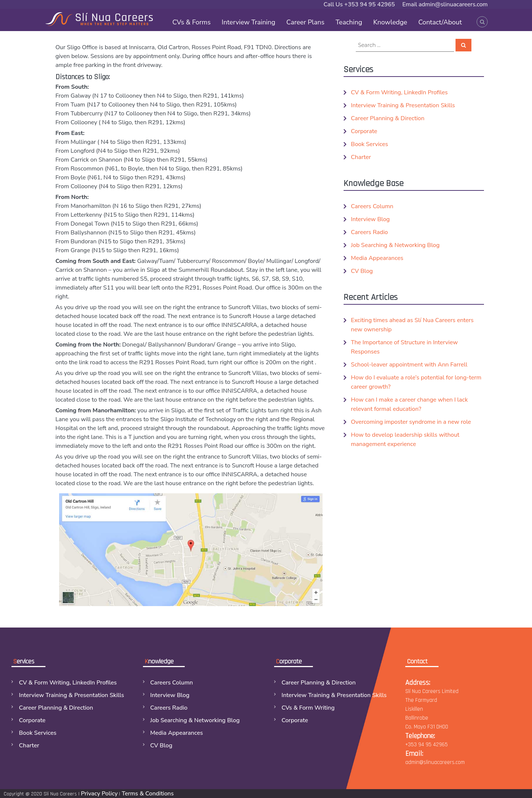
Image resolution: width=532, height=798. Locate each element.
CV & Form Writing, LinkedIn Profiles (399, 92)
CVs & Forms (191, 22)
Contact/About (440, 22)
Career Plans (305, 22)
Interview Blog (370, 219)
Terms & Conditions (148, 794)
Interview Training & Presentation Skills (403, 105)
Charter (361, 157)
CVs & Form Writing (308, 708)
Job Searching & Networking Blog (395, 245)
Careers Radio (369, 232)
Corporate (364, 131)
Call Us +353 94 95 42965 (359, 4)
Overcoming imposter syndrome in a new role (411, 422)
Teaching (349, 22)
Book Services (370, 144)
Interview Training (248, 22)
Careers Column (372, 206)
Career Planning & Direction (388, 118)
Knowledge (390, 22)
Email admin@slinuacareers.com (445, 4)
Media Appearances (377, 258)
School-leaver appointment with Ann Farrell (409, 365)
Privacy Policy (99, 794)
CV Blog (362, 271)
